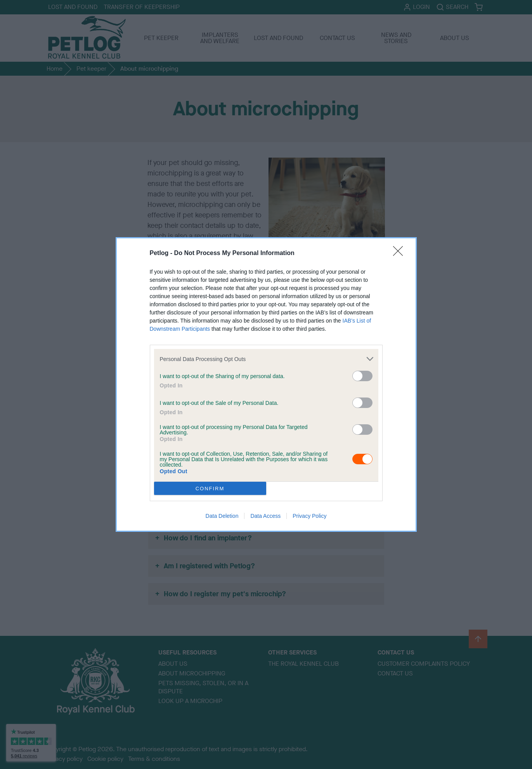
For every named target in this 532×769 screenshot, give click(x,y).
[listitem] (266, 359)
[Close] (400, 253)
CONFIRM (210, 488)
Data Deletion (222, 516)
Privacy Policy (309, 516)
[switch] (362, 376)
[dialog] (266, 384)
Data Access (265, 516)
